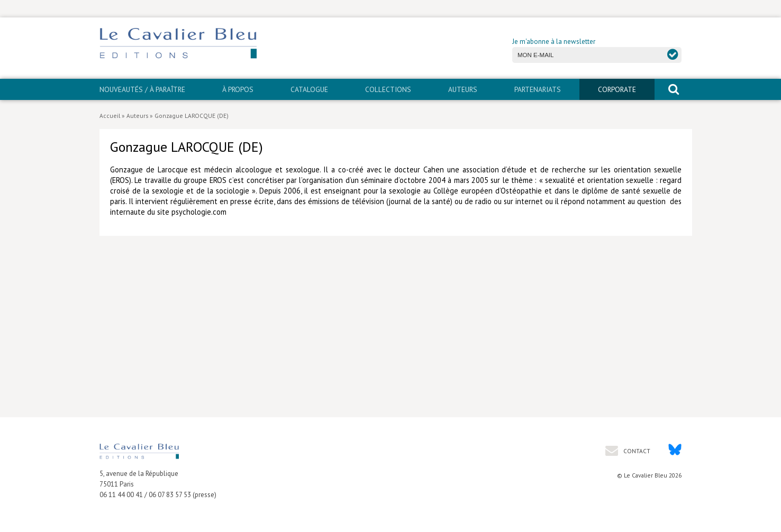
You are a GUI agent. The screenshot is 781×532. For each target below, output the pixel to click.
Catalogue (309, 89)
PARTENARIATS (538, 89)
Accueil (110, 116)
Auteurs (463, 89)
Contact (636, 451)
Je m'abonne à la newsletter (554, 42)
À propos (238, 89)
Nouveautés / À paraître (142, 89)
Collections (388, 89)
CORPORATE (617, 89)
